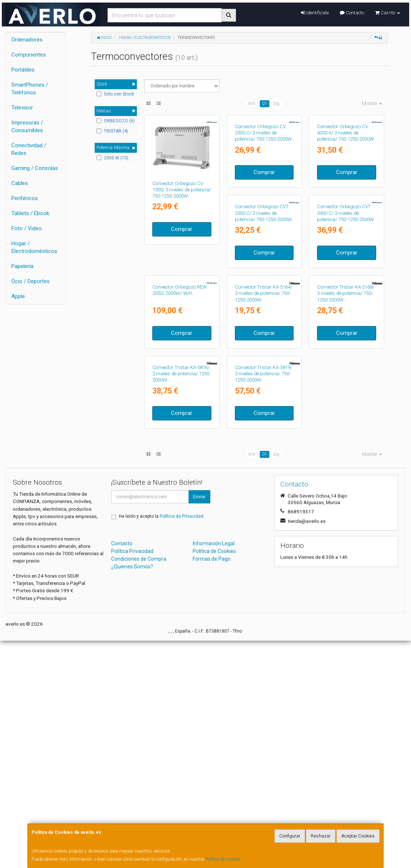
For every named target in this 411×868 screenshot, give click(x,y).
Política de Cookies (223, 859)
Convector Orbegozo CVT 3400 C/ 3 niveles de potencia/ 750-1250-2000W (263, 327)
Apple (18, 296)
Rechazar (321, 836)
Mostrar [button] (372, 104)
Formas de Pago (212, 786)
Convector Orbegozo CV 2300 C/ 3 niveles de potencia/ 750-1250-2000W (263, 190)
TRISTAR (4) (112, 131)
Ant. (252, 104)
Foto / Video (27, 228)
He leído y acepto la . (162, 744)
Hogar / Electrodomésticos (34, 247)
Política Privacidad (132, 778)
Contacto (352, 13)
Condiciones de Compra (139, 786)
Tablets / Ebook (30, 213)
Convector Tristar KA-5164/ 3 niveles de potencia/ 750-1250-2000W (181, 464)
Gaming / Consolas (35, 168)
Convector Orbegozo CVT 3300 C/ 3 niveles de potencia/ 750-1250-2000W (181, 327)
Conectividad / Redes (29, 149)
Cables (20, 183)
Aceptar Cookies (358, 836)
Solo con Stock (115, 94)
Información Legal (214, 771)
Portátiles (23, 70)
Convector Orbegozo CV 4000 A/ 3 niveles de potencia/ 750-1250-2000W (345, 190)
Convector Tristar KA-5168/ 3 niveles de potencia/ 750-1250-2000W (263, 464)
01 (265, 104)
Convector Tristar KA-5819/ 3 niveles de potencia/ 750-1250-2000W (181, 601)
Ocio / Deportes (30, 281)
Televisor (22, 108)
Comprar (182, 229)
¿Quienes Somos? (132, 794)
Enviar (199, 724)
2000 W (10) (112, 158)
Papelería (22, 266)
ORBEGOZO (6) (116, 121)
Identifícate (315, 13)
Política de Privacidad (181, 744)
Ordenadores (27, 40)
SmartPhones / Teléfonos (30, 89)
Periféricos (25, 198)
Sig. (277, 104)
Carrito (388, 13)
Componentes (29, 55)
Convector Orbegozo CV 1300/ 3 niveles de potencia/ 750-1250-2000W (182, 190)
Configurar (290, 836)
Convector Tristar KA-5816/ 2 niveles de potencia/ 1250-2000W (346, 464)
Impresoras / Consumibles (27, 126)
